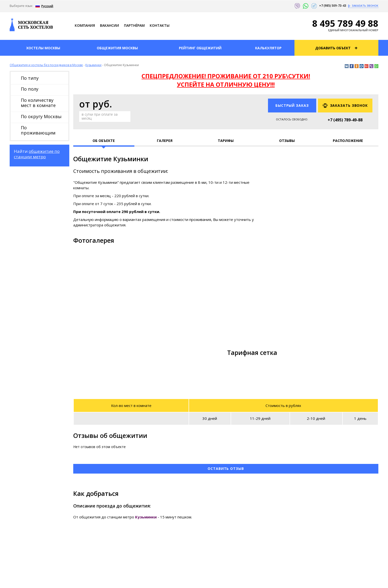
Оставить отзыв (226, 468)
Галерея (165, 141)
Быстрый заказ (292, 105)
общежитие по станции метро (37, 154)
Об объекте (104, 141)
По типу (30, 78)
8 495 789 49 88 (345, 24)
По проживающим (38, 130)
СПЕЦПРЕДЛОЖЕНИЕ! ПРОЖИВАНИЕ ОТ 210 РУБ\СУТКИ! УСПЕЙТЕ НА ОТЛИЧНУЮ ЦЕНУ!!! (226, 80)
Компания (85, 25)
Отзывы (287, 141)
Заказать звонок (365, 6)
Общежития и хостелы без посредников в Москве (46, 65)
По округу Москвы (41, 116)
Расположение (348, 141)
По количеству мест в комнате (38, 103)
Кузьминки (93, 65)
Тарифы (226, 141)
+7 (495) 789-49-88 (345, 120)
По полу (30, 89)
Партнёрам (134, 25)
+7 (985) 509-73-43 (333, 6)
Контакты (160, 25)
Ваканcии (109, 25)
